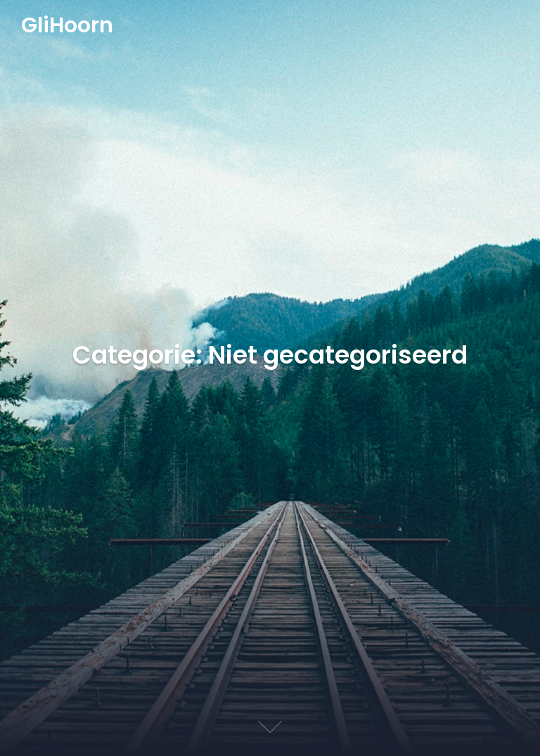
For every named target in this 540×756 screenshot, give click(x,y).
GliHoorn (67, 26)
